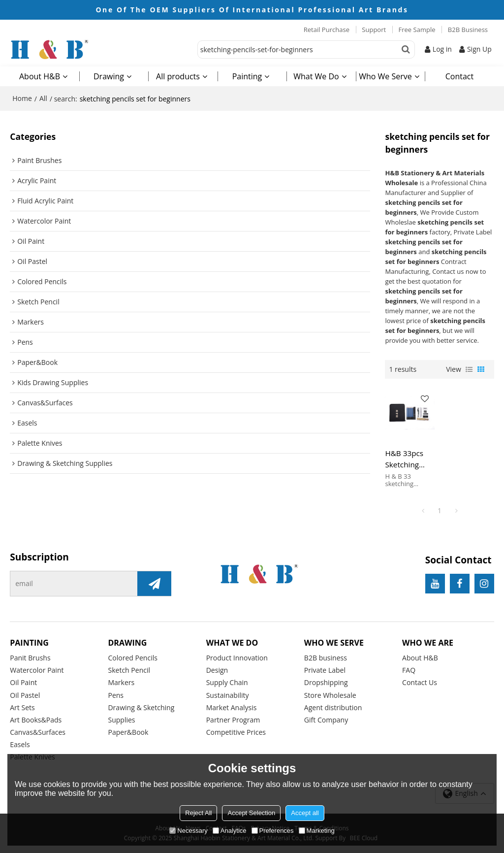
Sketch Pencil (129, 670)
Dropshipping (326, 682)
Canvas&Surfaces (38, 732)
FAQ (409, 670)
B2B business (326, 658)
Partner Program (233, 720)
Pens (116, 695)
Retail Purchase (327, 30)
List (469, 369)
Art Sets (22, 707)
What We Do (316, 76)
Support (374, 30)
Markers (121, 682)
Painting (247, 76)
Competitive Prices (236, 732)
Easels (20, 744)
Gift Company (326, 720)
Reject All (198, 813)
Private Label (325, 670)
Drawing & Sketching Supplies (141, 714)
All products (178, 76)
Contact (459, 76)
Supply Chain (227, 682)
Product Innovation (237, 658)
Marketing (317, 831)
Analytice (230, 831)
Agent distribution (333, 707)
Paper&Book (128, 732)
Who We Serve (385, 76)
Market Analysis (232, 707)
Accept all (305, 813)
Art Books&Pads (36, 720)
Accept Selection (251, 813)
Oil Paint (23, 682)
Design (217, 670)
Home (22, 98)
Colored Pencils (133, 658)
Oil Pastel (25, 695)
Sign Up (479, 49)
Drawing (109, 76)
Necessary (188, 831)
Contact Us (420, 682)
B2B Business (468, 30)
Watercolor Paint (37, 670)
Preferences (273, 831)
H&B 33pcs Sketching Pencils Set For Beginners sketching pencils (409, 459)
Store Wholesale (330, 695)
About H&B (40, 76)
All (43, 98)
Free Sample (417, 30)
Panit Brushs (30, 658)
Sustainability (228, 695)
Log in (442, 49)
